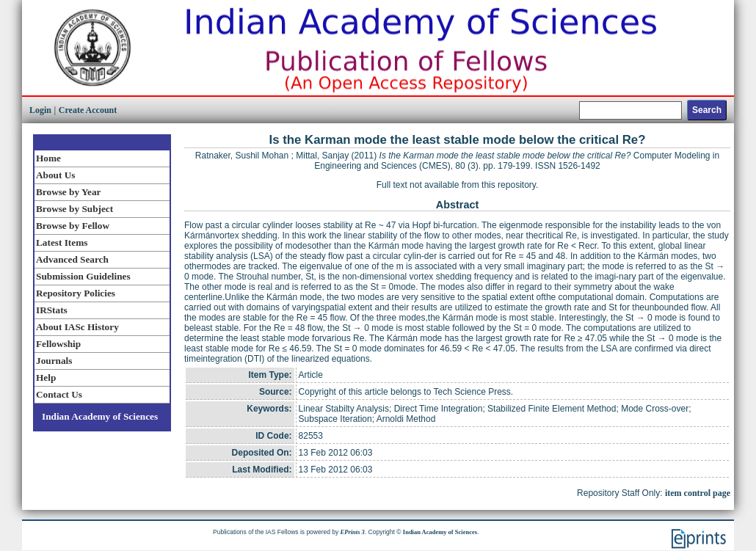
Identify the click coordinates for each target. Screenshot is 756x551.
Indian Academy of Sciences (100, 416)
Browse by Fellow (73, 226)
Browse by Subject (74, 209)
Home (48, 158)
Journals (54, 361)
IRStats (52, 310)
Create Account (88, 110)
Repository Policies (76, 293)
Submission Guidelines (83, 276)
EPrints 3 (353, 532)
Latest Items (62, 242)
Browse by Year (68, 192)
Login (40, 110)
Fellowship (58, 344)
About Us (55, 175)
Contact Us (59, 394)
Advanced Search (72, 259)
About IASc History (77, 327)
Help (46, 377)
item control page (698, 493)
